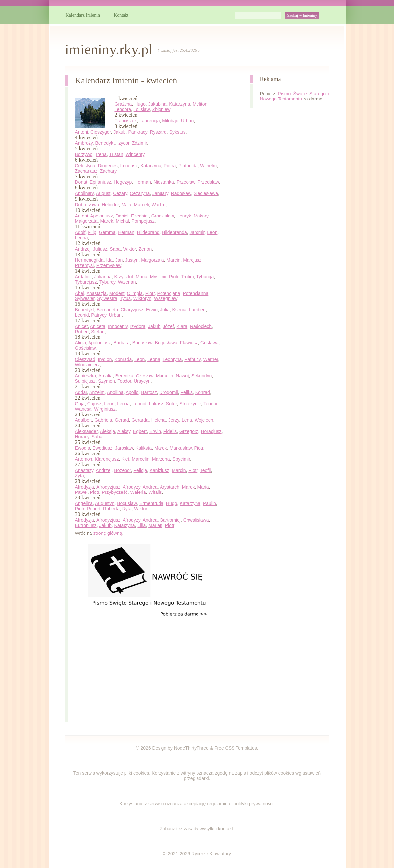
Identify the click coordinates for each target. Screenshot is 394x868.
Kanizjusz (160, 470)
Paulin (210, 503)
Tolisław (142, 109)
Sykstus (178, 132)
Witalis (155, 492)
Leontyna (172, 359)
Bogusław (142, 343)
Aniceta (98, 326)
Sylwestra (107, 298)
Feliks (186, 392)
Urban (187, 121)
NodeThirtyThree (191, 748)
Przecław (186, 182)
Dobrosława (87, 205)
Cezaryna (140, 193)
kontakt (225, 829)
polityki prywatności (253, 804)
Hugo (140, 104)
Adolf (80, 232)
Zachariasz (86, 171)
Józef (168, 326)
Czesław (145, 376)
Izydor (123, 143)
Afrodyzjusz (108, 487)
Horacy (82, 437)
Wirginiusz (105, 409)
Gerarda (140, 420)
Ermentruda (151, 503)
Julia (165, 310)
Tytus (125, 298)
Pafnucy (193, 359)
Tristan (116, 154)
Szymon (107, 381)
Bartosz (149, 392)
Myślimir (158, 277)
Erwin (152, 310)
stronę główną (107, 533)
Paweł (81, 492)
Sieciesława (206, 193)
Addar (81, 392)
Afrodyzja (85, 487)
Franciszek (126, 121)
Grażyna (123, 104)
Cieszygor (101, 132)
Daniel (122, 216)
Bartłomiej (170, 520)
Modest (117, 293)
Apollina (115, 392)
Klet (125, 459)
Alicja (80, 343)
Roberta (111, 509)
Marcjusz (192, 260)
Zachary (108, 171)
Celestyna (85, 166)
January (160, 193)
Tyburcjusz (86, 282)
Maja (126, 205)
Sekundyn (201, 376)
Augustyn (105, 503)
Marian (155, 525)
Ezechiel (140, 216)
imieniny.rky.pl (109, 49)
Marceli (142, 205)
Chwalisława (196, 520)
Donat (81, 182)
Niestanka (164, 182)
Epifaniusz (101, 182)
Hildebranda (174, 232)
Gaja (80, 404)
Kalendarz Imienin (83, 15)
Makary (201, 216)
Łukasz (156, 404)
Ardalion (83, 277)
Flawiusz (189, 343)
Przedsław (208, 182)
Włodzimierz (88, 365)
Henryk (184, 216)
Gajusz (94, 404)
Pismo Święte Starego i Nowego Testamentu (295, 96)
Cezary (120, 193)
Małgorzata (86, 221)
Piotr (174, 277)
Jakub (119, 132)
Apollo (132, 392)
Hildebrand (148, 232)
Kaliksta (143, 448)
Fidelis (170, 431)
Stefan (98, 332)
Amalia (106, 376)
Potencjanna (196, 293)
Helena (159, 420)
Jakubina (157, 104)
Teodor (124, 381)
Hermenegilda (89, 260)
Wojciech (204, 420)
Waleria (138, 492)
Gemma (107, 232)
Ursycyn (142, 381)
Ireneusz (129, 166)
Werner (211, 359)
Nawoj (182, 376)
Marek (107, 221)
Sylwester (85, 298)
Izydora (138, 326)
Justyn (132, 260)
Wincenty (135, 154)
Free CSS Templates (236, 748)
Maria (142, 277)
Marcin (173, 260)
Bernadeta (107, 310)
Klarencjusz (107, 459)
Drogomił (169, 392)
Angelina (84, 503)
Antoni (82, 132)
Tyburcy (107, 282)
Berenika (124, 376)
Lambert (197, 310)
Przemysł (85, 265)
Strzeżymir (190, 404)
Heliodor (110, 205)
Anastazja (97, 293)
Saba (115, 249)
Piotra (170, 166)
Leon (212, 232)
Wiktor (130, 249)
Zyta (79, 476)
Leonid (82, 315)
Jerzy (174, 420)
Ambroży (84, 143)
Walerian (127, 282)
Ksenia (179, 310)
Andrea (150, 487)
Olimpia (135, 293)
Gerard (122, 420)
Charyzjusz (132, 310)
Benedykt (105, 143)
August (103, 193)
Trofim (187, 277)
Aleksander (86, 431)
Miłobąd (170, 121)
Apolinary (84, 193)
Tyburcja (205, 277)
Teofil (206, 470)
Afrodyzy (131, 487)
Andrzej (83, 249)
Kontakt (121, 15)
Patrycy (99, 315)
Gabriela (103, 420)
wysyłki (207, 829)
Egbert (140, 431)
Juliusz (100, 249)
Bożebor (122, 470)
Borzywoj (84, 154)
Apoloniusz (102, 216)
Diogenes (108, 166)
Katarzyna (179, 104)
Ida (109, 260)
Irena (101, 154)
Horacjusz (211, 431)
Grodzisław (162, 216)
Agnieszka (86, 376)
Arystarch (170, 487)
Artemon (84, 459)
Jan (119, 260)
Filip (92, 232)
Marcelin (165, 376)
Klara (182, 326)
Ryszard (158, 132)
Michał (122, 221)
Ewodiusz (102, 448)
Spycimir (181, 459)
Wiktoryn (142, 298)
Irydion (105, 359)
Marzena (161, 459)
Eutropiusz (86, 525)
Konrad (203, 392)
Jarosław (124, 448)
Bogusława (166, 343)
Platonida (188, 166)
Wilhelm (208, 166)
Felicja (140, 470)
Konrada (123, 359)
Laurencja (150, 121)
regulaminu (218, 804)
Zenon (145, 249)
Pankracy (138, 132)
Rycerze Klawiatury (211, 854)
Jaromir (197, 232)
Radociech (201, 326)
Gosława (209, 343)
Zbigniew (161, 109)
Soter (172, 404)
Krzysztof (124, 277)
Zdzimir (140, 143)
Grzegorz (189, 431)
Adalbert (84, 420)
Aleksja (107, 431)
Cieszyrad (85, 359)
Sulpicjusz (85, 381)
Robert (82, 332)
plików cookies (279, 773)
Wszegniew (166, 298)
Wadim (158, 205)
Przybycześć (115, 492)
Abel (80, 293)
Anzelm (97, 392)
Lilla (142, 525)
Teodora (123, 109)
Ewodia (83, 448)
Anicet (81, 326)
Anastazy (84, 470)
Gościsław (85, 348)
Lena (187, 420)
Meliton (200, 104)
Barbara (122, 343)
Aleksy (124, 431)
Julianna (103, 277)
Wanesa (83, 409)
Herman (143, 182)
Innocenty (118, 326)
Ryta (127, 509)
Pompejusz (143, 221)
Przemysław (109, 265)
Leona (81, 238)
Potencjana (169, 293)
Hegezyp (123, 182)
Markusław (181, 448)
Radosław (181, 193)
